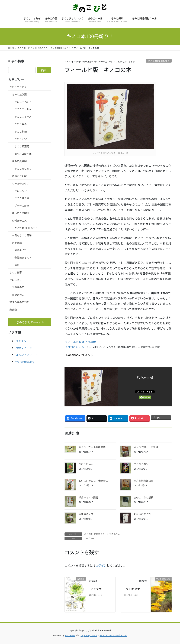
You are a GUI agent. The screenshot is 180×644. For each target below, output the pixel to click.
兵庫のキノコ (86, 514)
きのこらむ (21, 191)
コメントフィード (27, 355)
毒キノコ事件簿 (23, 154)
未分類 (13, 309)
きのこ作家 (16, 272)
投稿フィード (24, 348)
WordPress (70, 635)
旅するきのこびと (19, 302)
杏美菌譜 (17, 243)
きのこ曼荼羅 (19, 161)
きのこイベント (23, 102)
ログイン (101, 565)
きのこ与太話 (22, 198)
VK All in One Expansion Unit (113, 635)
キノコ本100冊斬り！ (159, 61)
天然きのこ (18, 287)
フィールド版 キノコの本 (80, 342)
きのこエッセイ (18, 87)
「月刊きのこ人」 (76, 347)
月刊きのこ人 (114, 534)
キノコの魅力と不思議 (146, 447)
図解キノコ (20, 250)
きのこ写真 (21, 124)
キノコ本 (90, 538)
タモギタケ (133, 589)
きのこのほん (86, 464)
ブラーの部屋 (22, 206)
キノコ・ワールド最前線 (92, 447)
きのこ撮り (16, 280)
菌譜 (17, 265)
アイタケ (96, 589)
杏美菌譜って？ (23, 257)
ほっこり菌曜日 (21, 213)
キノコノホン (141, 464)
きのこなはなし (23, 168)
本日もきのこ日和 (22, 235)
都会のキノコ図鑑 (88, 497)
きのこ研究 (21, 139)
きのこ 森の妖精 (144, 497)
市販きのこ (18, 295)
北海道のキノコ (142, 514)
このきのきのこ (20, 183)
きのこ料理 (21, 131)
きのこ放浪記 (19, 94)
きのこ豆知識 (19, 176)
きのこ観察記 (22, 146)
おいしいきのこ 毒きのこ (93, 481)
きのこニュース (23, 116)
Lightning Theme (89, 635)
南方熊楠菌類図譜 (144, 481)
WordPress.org (25, 361)
